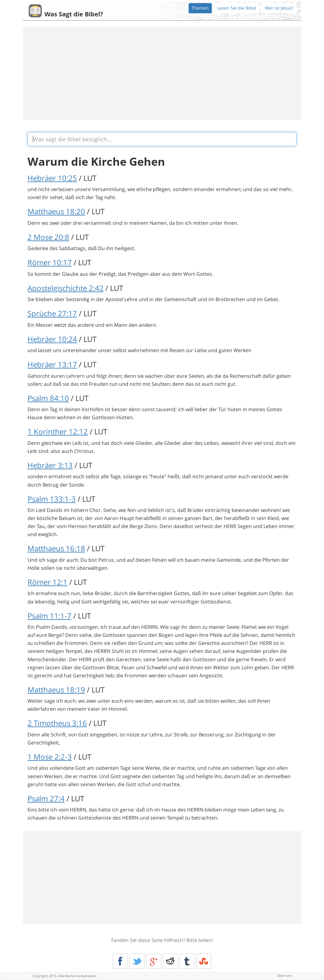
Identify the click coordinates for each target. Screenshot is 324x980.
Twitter (137, 961)
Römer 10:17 (50, 262)
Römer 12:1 (47, 582)
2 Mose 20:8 (48, 237)
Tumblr (187, 961)
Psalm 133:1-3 (52, 499)
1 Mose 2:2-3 (50, 757)
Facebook (120, 961)
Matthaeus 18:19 (56, 690)
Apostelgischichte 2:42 (66, 288)
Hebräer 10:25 (52, 178)
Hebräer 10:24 (52, 339)
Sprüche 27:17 (52, 313)
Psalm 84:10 (48, 398)
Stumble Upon (204, 961)
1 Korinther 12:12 (58, 431)
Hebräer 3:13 (50, 465)
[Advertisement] (162, 73)
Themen (200, 8)
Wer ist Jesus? (279, 8)
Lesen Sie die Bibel (237, 8)
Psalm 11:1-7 (49, 616)
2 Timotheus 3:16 (57, 723)
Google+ (154, 961)
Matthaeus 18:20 (56, 211)
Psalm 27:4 (46, 798)
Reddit (170, 961)
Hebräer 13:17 (52, 364)
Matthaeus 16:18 (56, 548)
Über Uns (284, 976)
